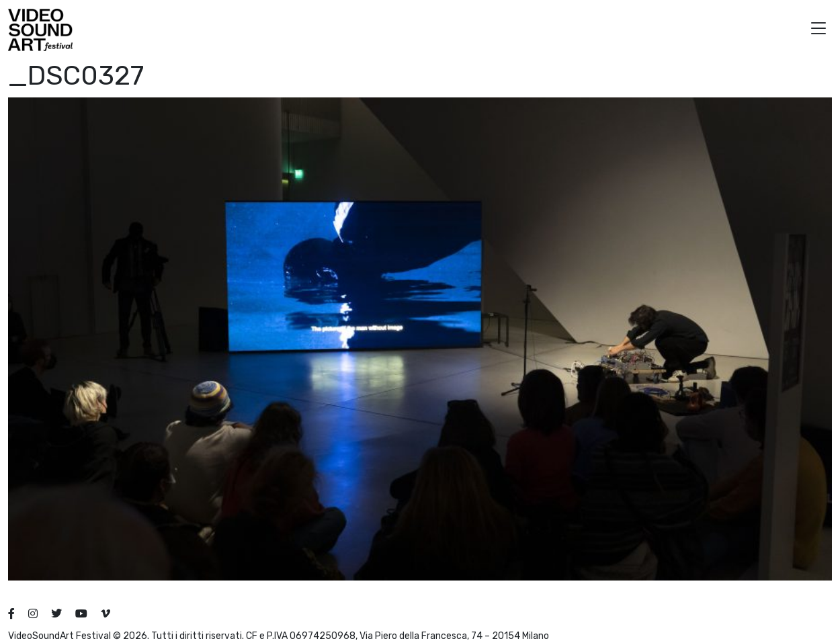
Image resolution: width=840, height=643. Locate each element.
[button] (818, 30)
